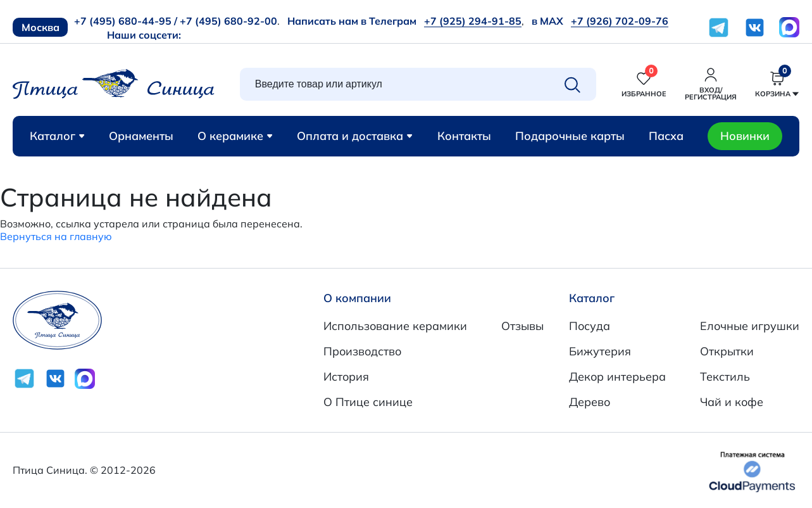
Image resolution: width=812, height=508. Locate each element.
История (346, 377)
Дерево (590, 402)
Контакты (464, 136)
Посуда (590, 326)
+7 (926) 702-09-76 (620, 21)
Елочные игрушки (750, 326)
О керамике (235, 136)
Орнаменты (141, 136)
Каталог (57, 136)
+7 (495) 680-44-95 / (126, 21)
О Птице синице (368, 402)
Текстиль (725, 377)
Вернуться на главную (56, 236)
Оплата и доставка (355, 136)
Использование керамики (395, 326)
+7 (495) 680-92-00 (228, 21)
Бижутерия (600, 351)
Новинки (745, 136)
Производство (362, 351)
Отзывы (522, 326)
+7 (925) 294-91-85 (473, 21)
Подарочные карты (570, 136)
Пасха (666, 136)
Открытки (727, 351)
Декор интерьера (617, 377)
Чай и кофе (732, 402)
